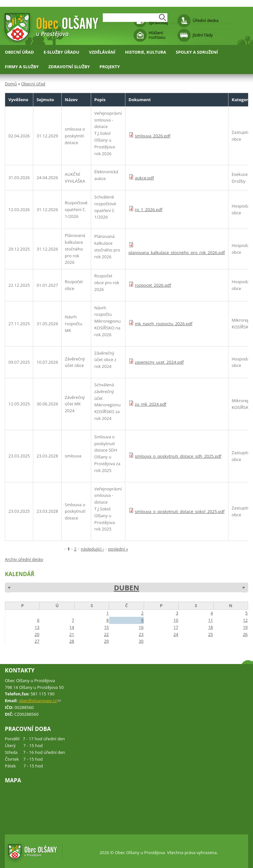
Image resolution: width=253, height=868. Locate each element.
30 (141, 641)
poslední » (118, 549)
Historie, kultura (146, 52)
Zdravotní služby (69, 67)
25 (211, 634)
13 (37, 627)
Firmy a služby (22, 67)
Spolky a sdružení (197, 52)
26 (245, 634)
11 (211, 620)
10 (176, 620)
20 (37, 634)
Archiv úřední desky (24, 559)
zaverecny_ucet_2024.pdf (159, 362)
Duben (126, 587)
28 (72, 641)
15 (106, 627)
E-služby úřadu (61, 52)
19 (245, 627)
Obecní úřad (19, 52)
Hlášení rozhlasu (157, 35)
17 (176, 627)
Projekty (110, 67)
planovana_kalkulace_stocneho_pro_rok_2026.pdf (177, 252)
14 (72, 627)
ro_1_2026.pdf (148, 209)
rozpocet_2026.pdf (153, 285)
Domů (11, 84)
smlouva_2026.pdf (153, 136)
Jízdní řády (203, 35)
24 (176, 634)
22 (106, 634)
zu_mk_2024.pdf (151, 404)
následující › (92, 549)
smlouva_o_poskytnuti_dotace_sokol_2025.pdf (180, 511)
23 (141, 634)
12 (245, 620)
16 (141, 627)
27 (37, 641)
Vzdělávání (102, 52)
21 (72, 634)
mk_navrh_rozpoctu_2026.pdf (163, 324)
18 (211, 627)
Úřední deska (206, 20)
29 (106, 641)
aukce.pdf (144, 178)
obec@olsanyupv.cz (40, 701)
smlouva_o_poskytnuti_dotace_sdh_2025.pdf (178, 456)
